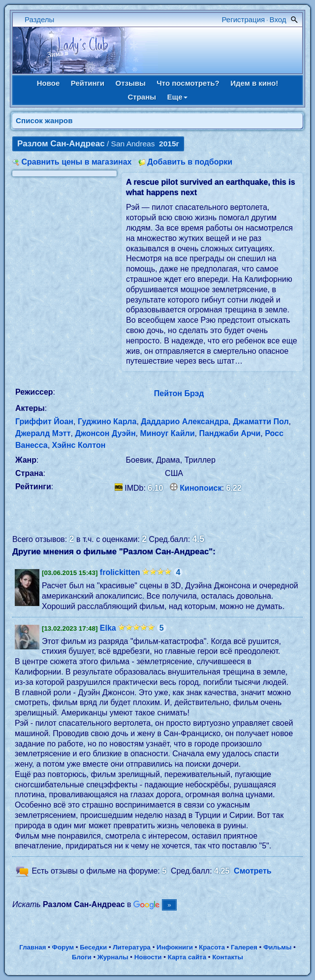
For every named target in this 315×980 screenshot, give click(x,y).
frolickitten (120, 572)
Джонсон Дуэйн (105, 433)
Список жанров (44, 120)
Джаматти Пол (261, 422)
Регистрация (244, 19)
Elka (108, 628)
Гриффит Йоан (44, 422)
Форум (63, 947)
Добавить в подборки (190, 162)
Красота (212, 947)
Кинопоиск (201, 488)
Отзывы (131, 83)
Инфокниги (175, 947)
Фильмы (277, 947)
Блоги (82, 957)
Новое (48, 83)
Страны (142, 97)
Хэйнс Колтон (79, 445)
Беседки (93, 947)
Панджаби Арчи (230, 433)
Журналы (113, 957)
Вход (278, 19)
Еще (177, 97)
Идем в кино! (254, 83)
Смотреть (253, 871)
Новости (148, 957)
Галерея (244, 947)
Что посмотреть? (188, 83)
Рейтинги (88, 83)
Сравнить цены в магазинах (76, 162)
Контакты (228, 957)
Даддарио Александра (185, 422)
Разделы (39, 19)
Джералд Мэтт (43, 433)
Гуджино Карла (107, 422)
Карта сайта (187, 957)
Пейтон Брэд (179, 393)
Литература (132, 947)
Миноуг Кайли (167, 433)
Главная (32, 947)
